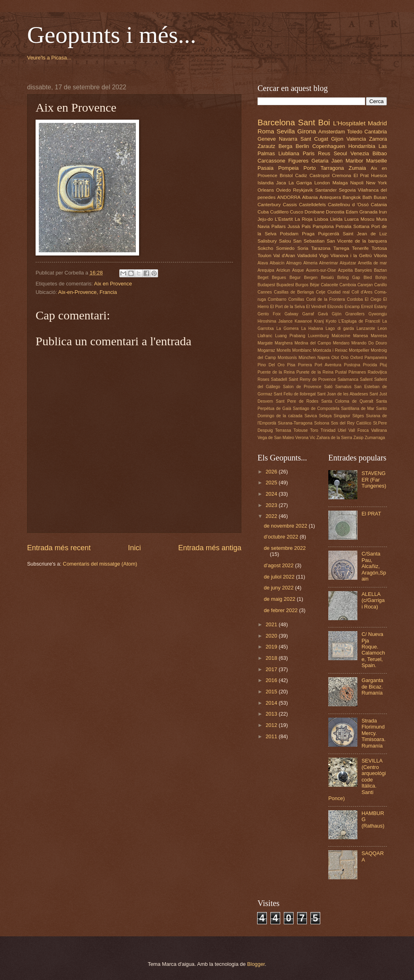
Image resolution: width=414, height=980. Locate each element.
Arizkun (283, 270)
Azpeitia (345, 270)
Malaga (340, 183)
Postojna (352, 365)
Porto (309, 168)
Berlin (302, 146)
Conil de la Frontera (325, 299)
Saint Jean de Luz (365, 234)
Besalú (327, 278)
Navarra (288, 139)
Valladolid (307, 256)
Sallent (366, 379)
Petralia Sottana (353, 226)
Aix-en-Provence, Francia (88, 292)
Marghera (284, 343)
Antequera (330, 197)
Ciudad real (339, 292)
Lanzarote (366, 328)
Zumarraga (375, 438)
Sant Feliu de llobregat (295, 394)
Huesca (379, 175)
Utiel (342, 430)
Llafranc (265, 336)
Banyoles (363, 270)
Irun (383, 212)
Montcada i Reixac (330, 350)
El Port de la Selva (287, 307)
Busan (380, 197)
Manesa (360, 336)
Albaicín (277, 263)
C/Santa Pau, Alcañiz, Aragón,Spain (374, 566)
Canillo (380, 285)
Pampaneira (376, 358)
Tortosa (379, 248)
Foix (277, 314)
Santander (326, 190)
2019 (272, 647)
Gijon (337, 139)
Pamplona (323, 226)
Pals (306, 226)
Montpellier (359, 350)
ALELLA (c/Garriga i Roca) (373, 600)
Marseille (377, 161)
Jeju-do (265, 219)
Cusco (297, 212)
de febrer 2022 (281, 610)
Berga (285, 146)
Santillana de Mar (358, 409)
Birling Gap (349, 278)
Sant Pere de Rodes (297, 401)
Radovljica (377, 372)
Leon (382, 328)
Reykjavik (303, 190)
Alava (263, 263)
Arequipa (266, 270)
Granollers (355, 314)
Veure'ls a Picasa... (49, 58)
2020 (272, 636)
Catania (379, 205)
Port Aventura (328, 365)
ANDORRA (289, 197)
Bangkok (352, 197)
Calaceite (329, 285)
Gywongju (378, 314)
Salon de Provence (302, 387)
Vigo (324, 256)
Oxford (356, 358)
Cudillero (279, 212)
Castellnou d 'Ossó (348, 205)
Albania (310, 197)
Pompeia (288, 168)
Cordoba (355, 299)
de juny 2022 (279, 588)
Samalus (343, 387)
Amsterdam (332, 132)
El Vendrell (316, 307)
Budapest (266, 285)
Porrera (305, 365)
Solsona (322, 423)
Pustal (341, 372)
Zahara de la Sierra (334, 438)
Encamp (352, 307)
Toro (314, 430)
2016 (272, 680)
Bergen (311, 278)
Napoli (357, 183)
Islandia (266, 183)
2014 (272, 703)
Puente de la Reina (276, 372)
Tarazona (321, 248)
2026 (272, 472)
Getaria (320, 161)
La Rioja (304, 219)
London (322, 183)
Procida (370, 365)
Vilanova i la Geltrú (351, 256)
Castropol (319, 175)
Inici (134, 548)
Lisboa (321, 219)
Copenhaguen (328, 146)
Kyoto (331, 321)
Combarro (277, 299)
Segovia (347, 190)
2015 (272, 692)
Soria (303, 248)
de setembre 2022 (285, 548)
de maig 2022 (280, 599)
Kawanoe (303, 321)
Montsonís (287, 358)
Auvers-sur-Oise (321, 270)
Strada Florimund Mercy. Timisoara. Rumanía (374, 733)
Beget (263, 278)
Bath (367, 197)
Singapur (342, 416)
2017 (272, 669)
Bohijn (381, 278)
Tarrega (341, 248)
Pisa (291, 365)
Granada (369, 212)
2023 (272, 505)
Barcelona (276, 122)
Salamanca (348, 379)
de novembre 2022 (286, 526)
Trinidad (328, 430)
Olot (335, 358)
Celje (320, 292)
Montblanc (302, 350)
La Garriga (300, 183)
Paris (309, 153)
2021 (272, 624)
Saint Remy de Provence (312, 379)
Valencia (356, 139)
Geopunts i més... (112, 35)
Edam (352, 212)
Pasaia (265, 168)
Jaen (337, 161)
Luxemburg (319, 336)
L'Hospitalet (349, 123)
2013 (272, 714)
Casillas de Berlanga (294, 292)
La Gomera (287, 328)
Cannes (265, 292)
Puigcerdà (329, 234)
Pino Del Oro (271, 365)
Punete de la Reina (315, 372)
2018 (272, 658)
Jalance (285, 321)
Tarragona (332, 168)
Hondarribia (362, 146)
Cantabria (376, 132)
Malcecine (341, 336)
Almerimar (328, 263)
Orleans (266, 190)
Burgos (302, 285)
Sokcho (265, 248)
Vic (313, 438)
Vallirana (379, 430)
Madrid (377, 123)
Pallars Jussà (285, 226)
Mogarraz (266, 350)
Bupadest (285, 285)
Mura (382, 219)
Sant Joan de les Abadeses (342, 394)
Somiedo (285, 248)
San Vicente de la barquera (357, 241)
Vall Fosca (359, 430)
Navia (264, 226)
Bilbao (380, 153)
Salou (285, 241)
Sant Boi (314, 122)
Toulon (264, 256)
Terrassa (283, 430)
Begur (295, 278)
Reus (324, 153)
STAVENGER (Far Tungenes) (374, 479)
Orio (345, 358)
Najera (323, 358)
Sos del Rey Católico (351, 423)
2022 (272, 516)
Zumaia (357, 168)
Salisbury (267, 241)
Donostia (335, 212)
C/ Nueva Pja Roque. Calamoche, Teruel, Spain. (373, 650)
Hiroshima (267, 321)
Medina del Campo (313, 343)
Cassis (290, 205)
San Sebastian (309, 241)
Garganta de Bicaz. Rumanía (372, 686)
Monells (284, 350)
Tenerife (360, 248)
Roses (263, 379)
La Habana (312, 328)
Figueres (298, 161)
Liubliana (289, 153)
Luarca (352, 219)
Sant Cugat (314, 139)
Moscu (368, 219)
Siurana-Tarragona (295, 423)
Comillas (296, 299)
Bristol (286, 175)
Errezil (367, 307)
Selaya (325, 416)
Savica (311, 416)
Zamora (378, 139)
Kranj (319, 321)
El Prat (361, 175)
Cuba (263, 212)
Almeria (310, 263)
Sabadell (279, 379)
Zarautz (266, 146)
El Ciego (373, 299)
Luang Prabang (290, 336)
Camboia (348, 285)
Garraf (308, 314)
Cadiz (301, 175)
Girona (306, 131)
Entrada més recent (59, 548)
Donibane (315, 212)
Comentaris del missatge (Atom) (100, 564)
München (307, 358)
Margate (265, 343)
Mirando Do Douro (369, 343)
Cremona (342, 175)
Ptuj (383, 365)
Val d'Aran (284, 256)
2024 (272, 494)
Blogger (256, 964)
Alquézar (348, 263)
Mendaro (341, 343)
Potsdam (289, 234)
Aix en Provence (113, 284)
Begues (279, 278)
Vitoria (380, 256)
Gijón (336, 314)
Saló (328, 387)
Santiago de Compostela (316, 409)
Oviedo (284, 190)
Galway (291, 314)
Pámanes (357, 372)
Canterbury (269, 205)
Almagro (294, 263)
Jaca (281, 183)
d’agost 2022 (279, 565)
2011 (272, 736)
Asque (298, 270)
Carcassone (271, 161)
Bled (368, 278)
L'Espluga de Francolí (359, 321)
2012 (272, 725)
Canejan (365, 285)
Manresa (379, 336)
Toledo (355, 132)
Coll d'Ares (362, 292)
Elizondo (336, 307)
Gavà (323, 314)
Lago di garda (340, 328)
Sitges (358, 416)
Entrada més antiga (210, 548)
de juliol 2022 (280, 577)
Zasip (358, 438)
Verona (302, 438)
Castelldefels (313, 205)
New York (376, 183)
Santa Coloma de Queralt (347, 401)
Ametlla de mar (372, 263)
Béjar (315, 285)
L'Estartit (284, 219)
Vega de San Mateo (276, 438)
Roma (266, 131)
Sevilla (286, 131)
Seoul (340, 153)
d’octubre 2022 (282, 537)
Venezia (360, 153)
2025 (272, 483)
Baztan (380, 270)
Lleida (336, 219)
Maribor (355, 161)
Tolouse (301, 430)
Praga (308, 234)
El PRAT (371, 514)
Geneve (267, 139)
